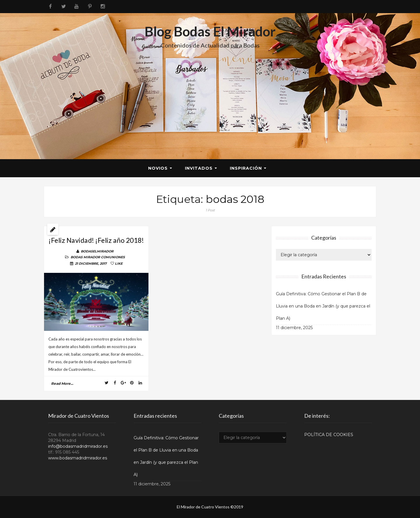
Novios (158, 168)
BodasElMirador (97, 251)
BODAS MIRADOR (85, 257)
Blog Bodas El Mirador (210, 31)
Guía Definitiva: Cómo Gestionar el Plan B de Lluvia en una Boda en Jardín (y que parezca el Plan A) (323, 306)
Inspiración (246, 168)
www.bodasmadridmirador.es (78, 458)
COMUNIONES (113, 257)
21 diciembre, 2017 (91, 264)
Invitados (199, 168)
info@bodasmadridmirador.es (78, 446)
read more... (62, 383)
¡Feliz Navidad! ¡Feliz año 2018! (96, 240)
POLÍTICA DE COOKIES (329, 435)
